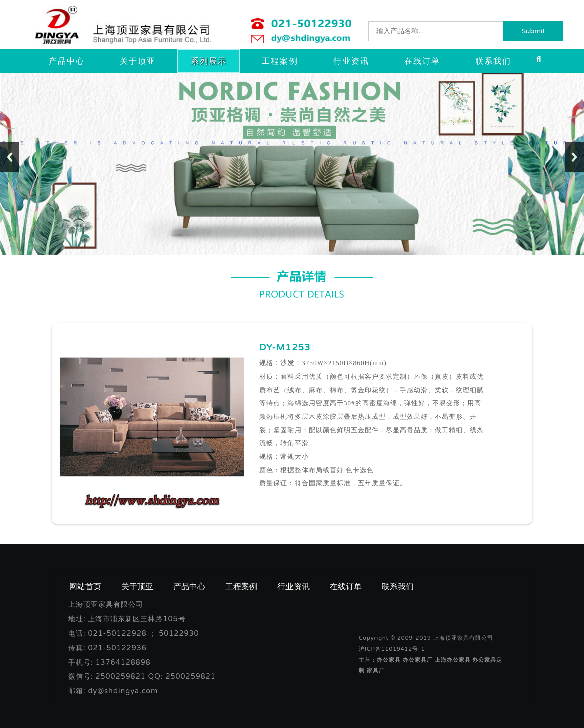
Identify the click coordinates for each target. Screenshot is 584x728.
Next (574, 157)
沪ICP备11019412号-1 (392, 649)
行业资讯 (351, 61)
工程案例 (280, 61)
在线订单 (422, 61)
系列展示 (209, 61)
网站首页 (85, 587)
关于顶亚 (138, 61)
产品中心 (67, 61)
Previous (10, 157)
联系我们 (493, 61)
